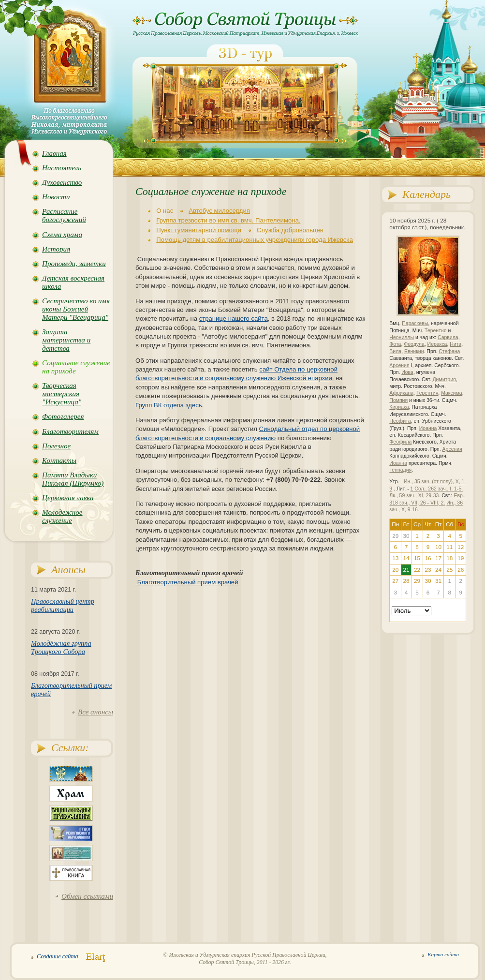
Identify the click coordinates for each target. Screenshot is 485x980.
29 (417, 581)
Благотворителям (70, 431)
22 (417, 570)
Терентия (435, 331)
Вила (395, 351)
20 (395, 570)
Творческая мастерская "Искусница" (62, 394)
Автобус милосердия (219, 211)
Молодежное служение (62, 516)
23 (428, 570)
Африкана (401, 393)
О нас (165, 211)
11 (449, 547)
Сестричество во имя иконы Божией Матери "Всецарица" (76, 309)
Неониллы (402, 337)
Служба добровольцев (290, 230)
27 (395, 581)
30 (428, 581)
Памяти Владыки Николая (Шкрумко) (73, 479)
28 (406, 581)
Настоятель (62, 168)
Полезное (56, 446)
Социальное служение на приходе (76, 367)
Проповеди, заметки (74, 264)
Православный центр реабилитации (63, 605)
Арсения (399, 365)
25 (449, 570)
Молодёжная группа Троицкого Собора (61, 647)
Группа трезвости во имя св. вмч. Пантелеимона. (228, 220)
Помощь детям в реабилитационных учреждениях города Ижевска (254, 240)
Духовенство (62, 182)
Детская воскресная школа (73, 282)
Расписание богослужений (64, 215)
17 (438, 558)
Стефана (449, 351)
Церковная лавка (68, 498)
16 (428, 558)
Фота (395, 344)
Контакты (59, 460)
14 (406, 558)
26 (461, 570)
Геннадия (400, 470)
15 (417, 558)
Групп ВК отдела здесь (169, 405)
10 (438, 547)
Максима (452, 393)
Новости (56, 197)
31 (438, 581)
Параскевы (415, 323)
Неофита (400, 421)
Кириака (399, 407)
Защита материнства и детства (66, 340)
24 (438, 570)
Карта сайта (443, 954)
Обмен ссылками (87, 896)
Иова (407, 372)
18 (449, 558)
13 (395, 558)
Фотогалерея (63, 416)
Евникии (414, 351)
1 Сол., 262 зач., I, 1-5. (437, 489)
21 (406, 570)
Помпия (398, 400)
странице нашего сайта (234, 319)
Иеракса (437, 344)
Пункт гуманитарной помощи (199, 230)
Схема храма (62, 235)
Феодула (414, 344)
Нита (456, 344)
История (56, 249)
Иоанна (428, 428)
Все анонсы (96, 712)
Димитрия (444, 379)
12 (461, 547)
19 (461, 558)
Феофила (400, 442)
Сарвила (448, 337)
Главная (54, 153)
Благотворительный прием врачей (187, 582)
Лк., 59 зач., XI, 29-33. (415, 496)
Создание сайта (58, 956)
